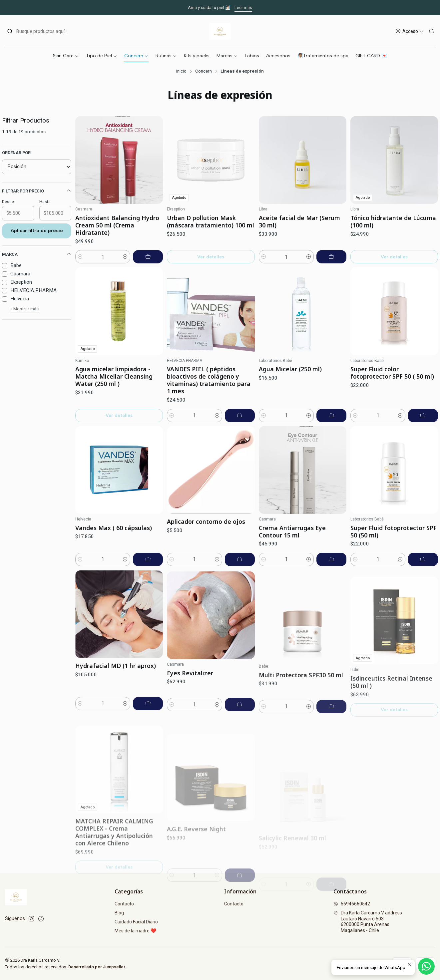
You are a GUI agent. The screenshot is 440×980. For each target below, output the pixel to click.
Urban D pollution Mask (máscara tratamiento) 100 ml (211, 221)
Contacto (124, 904)
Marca (37, 254)
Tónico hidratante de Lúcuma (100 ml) (393, 221)
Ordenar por (16, 153)
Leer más (243, 7)
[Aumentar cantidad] (125, 257)
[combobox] (41, 31)
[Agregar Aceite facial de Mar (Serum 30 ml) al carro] (331, 257)
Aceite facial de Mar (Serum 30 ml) (299, 221)
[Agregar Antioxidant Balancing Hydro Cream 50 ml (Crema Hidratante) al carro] (148, 257)
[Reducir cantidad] (80, 257)
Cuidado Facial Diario (136, 922)
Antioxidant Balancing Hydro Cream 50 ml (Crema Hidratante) (117, 225)
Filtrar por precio (37, 191)
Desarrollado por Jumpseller (97, 967)
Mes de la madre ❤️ (135, 931)
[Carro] (432, 31)
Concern (204, 71)
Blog (119, 913)
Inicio (181, 71)
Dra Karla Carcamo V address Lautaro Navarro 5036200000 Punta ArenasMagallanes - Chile (368, 922)
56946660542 (352, 904)
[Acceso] (410, 31)
